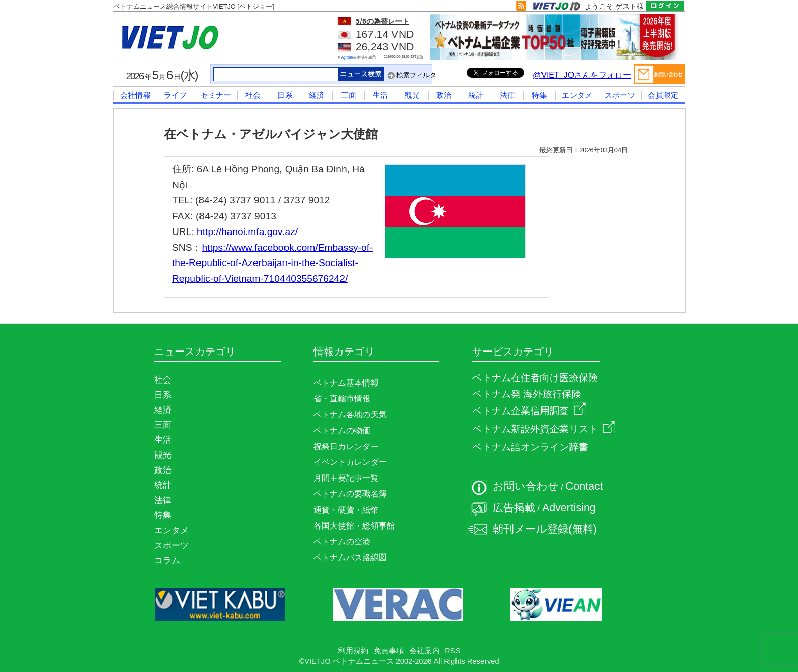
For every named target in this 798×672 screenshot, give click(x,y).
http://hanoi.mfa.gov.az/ (247, 232)
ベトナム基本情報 (346, 383)
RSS (452, 651)
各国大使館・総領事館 (354, 526)
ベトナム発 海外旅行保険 (527, 394)
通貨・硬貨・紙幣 (346, 510)
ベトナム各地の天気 (350, 414)
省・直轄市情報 (342, 399)
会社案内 (424, 651)
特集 (539, 95)
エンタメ (577, 95)
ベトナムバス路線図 (350, 557)
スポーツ (620, 95)
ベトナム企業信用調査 (529, 411)
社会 (253, 95)
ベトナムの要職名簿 (350, 494)
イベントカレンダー (350, 462)
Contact (584, 486)
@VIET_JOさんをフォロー (582, 75)
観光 (412, 95)
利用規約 (353, 651)
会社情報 (135, 95)
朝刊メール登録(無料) (545, 529)
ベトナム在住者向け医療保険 (535, 378)
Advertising (569, 508)
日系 (285, 95)
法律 (507, 95)
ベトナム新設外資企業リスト (544, 429)
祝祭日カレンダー (346, 446)
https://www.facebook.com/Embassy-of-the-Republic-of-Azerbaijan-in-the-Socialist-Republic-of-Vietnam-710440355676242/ (272, 263)
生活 (380, 95)
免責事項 (389, 651)
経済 (317, 95)
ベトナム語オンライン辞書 (530, 447)
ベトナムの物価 (342, 431)
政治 (444, 95)
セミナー (216, 95)
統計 (476, 95)
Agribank (348, 57)
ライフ (175, 95)
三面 (349, 95)
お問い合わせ (526, 486)
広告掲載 (514, 508)
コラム (167, 560)
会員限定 (663, 95)
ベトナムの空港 (342, 542)
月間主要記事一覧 (346, 478)
